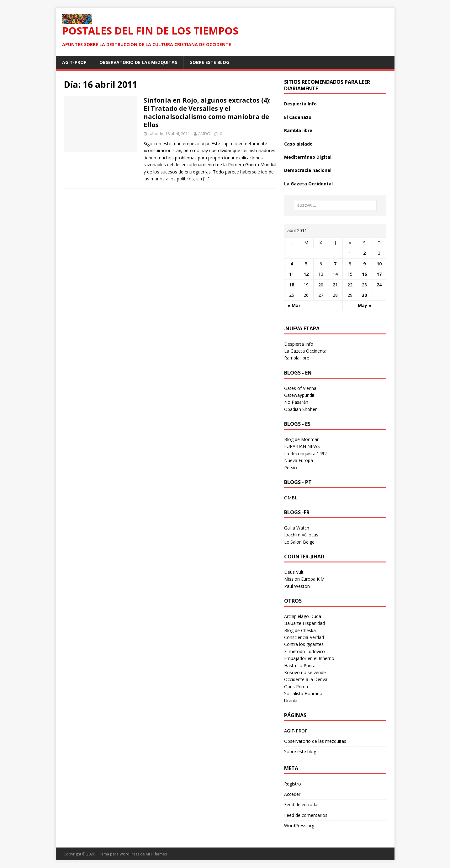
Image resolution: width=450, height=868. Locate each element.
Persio (291, 468)
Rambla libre (298, 130)
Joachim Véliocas (301, 535)
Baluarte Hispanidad (304, 623)
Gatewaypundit (299, 395)
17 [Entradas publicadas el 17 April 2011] (379, 274)
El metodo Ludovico (304, 651)
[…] (206, 179)
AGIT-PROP (74, 62)
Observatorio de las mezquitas (138, 62)
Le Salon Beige (299, 542)
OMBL (291, 498)
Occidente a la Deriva (306, 679)
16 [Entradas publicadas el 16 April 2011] (364, 274)
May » (365, 305)
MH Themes (156, 854)
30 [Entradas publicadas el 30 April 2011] (364, 295)
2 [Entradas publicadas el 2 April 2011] (364, 253)
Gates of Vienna (300, 388)
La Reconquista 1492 (305, 453)
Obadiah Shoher (300, 409)
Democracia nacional (308, 170)
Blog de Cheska (300, 630)
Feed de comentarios (306, 815)
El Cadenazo (298, 117)
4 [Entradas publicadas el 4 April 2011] (292, 264)
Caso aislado (298, 144)
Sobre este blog (210, 62)
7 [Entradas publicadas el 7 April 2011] (335, 264)
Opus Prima (296, 687)
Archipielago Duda (303, 616)
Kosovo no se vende (305, 672)
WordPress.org (299, 825)
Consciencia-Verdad (304, 637)
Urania (291, 701)
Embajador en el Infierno (309, 658)
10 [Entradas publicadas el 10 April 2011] (379, 264)
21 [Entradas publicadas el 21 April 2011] (335, 285)
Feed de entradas (302, 804)
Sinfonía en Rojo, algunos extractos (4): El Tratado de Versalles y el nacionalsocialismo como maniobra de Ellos (207, 112)
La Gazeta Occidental (308, 184)
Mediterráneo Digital (308, 157)
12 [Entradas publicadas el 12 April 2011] (306, 274)
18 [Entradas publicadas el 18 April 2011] (292, 285)
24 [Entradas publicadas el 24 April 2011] (379, 285)
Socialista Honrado (303, 693)
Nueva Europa (299, 460)
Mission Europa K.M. (305, 579)
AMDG (204, 134)
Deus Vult (294, 572)
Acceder (292, 794)
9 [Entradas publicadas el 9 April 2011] (364, 264)
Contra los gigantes (304, 644)
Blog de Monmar (301, 439)
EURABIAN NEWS (302, 446)
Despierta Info (300, 104)
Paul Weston (297, 586)
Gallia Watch (297, 528)
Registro (293, 784)
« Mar (294, 305)
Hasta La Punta (300, 666)
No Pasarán (296, 402)
